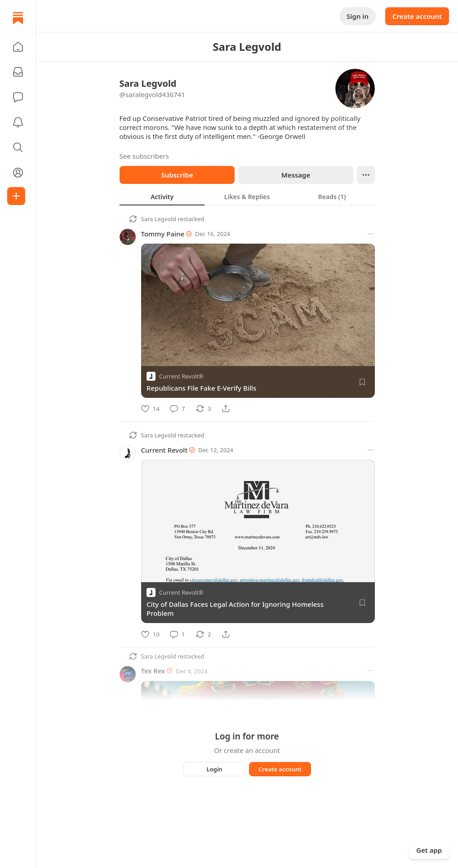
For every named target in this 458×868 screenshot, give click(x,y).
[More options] (370, 234)
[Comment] (177, 409)
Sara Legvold (159, 219)
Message (295, 175)
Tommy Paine (163, 234)
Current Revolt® (181, 376)
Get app (429, 850)
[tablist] (247, 196)
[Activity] (18, 122)
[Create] (16, 196)
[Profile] (18, 173)
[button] (18, 47)
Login (214, 769)
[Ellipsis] (366, 175)
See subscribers (144, 156)
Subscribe (177, 175)
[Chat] (18, 97)
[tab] (162, 196)
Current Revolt (165, 450)
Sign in (358, 16)
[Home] (18, 18)
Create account (417, 16)
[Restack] (203, 409)
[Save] (362, 382)
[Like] (150, 409)
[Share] (226, 409)
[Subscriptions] (18, 72)
